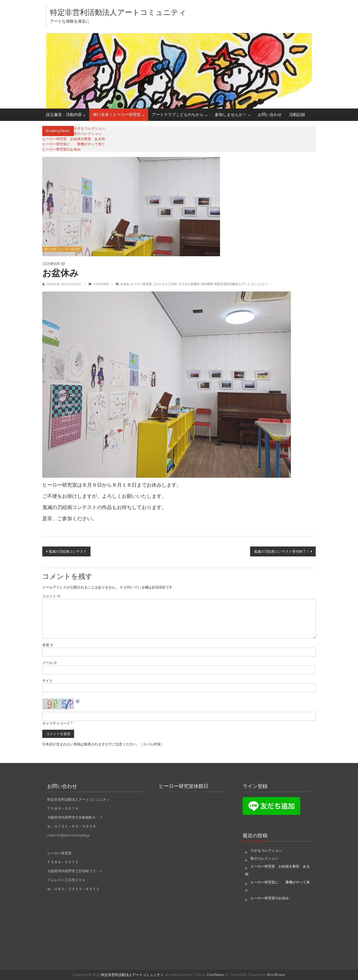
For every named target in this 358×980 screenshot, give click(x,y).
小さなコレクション (89, 128)
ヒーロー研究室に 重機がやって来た (74, 144)
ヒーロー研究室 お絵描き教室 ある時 (74, 139)
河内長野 (207, 284)
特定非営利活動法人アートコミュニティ (118, 12)
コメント (51, 596)
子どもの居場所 (189, 284)
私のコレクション (88, 134)
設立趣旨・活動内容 (64, 115)
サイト (47, 681)
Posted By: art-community (64, 284)
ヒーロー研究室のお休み (61, 149)
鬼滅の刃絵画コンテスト (68, 551)
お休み (125, 284)
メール (50, 663)
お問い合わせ (270, 115)
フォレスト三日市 (165, 284)
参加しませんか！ (231, 115)
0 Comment (99, 284)
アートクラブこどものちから (178, 115)
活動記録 (297, 115)
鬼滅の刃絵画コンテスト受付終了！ (282, 551)
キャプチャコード (56, 723)
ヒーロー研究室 (141, 284)
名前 (48, 645)
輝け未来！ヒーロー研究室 (117, 115)
